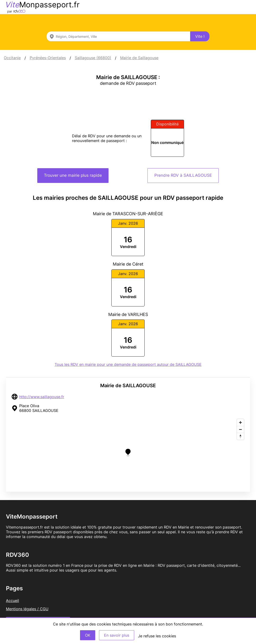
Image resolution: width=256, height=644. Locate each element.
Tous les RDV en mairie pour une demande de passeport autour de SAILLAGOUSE (128, 364)
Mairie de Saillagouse (139, 58)
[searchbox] (118, 36)
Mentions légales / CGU (27, 609)
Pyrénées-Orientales (48, 58)
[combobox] (118, 36)
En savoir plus (117, 635)
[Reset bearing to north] (240, 436)
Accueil (12, 601)
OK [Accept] (88, 635)
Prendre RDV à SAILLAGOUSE (183, 175)
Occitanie (12, 58)
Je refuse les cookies (157, 636)
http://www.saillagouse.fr (42, 397)
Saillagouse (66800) (93, 58)
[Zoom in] (240, 422)
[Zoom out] (240, 429)
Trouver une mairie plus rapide (73, 175)
